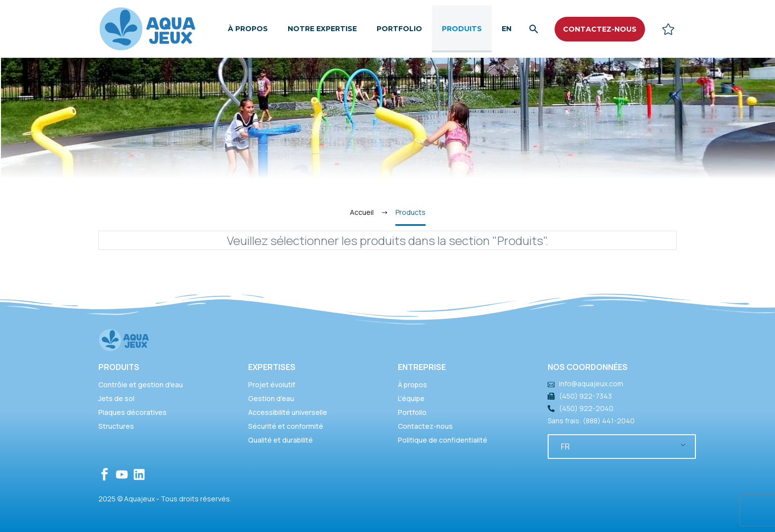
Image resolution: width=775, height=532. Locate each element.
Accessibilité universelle (288, 412)
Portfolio (399, 29)
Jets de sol (116, 398)
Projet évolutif (272, 385)
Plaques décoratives (132, 412)
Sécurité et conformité (286, 426)
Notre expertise (322, 29)
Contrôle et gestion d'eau (141, 385)
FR (565, 447)
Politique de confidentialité (443, 440)
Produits (462, 29)
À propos (248, 29)
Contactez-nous (425, 426)
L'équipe (411, 398)
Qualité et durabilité (280, 440)
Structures (116, 426)
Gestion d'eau (271, 398)
